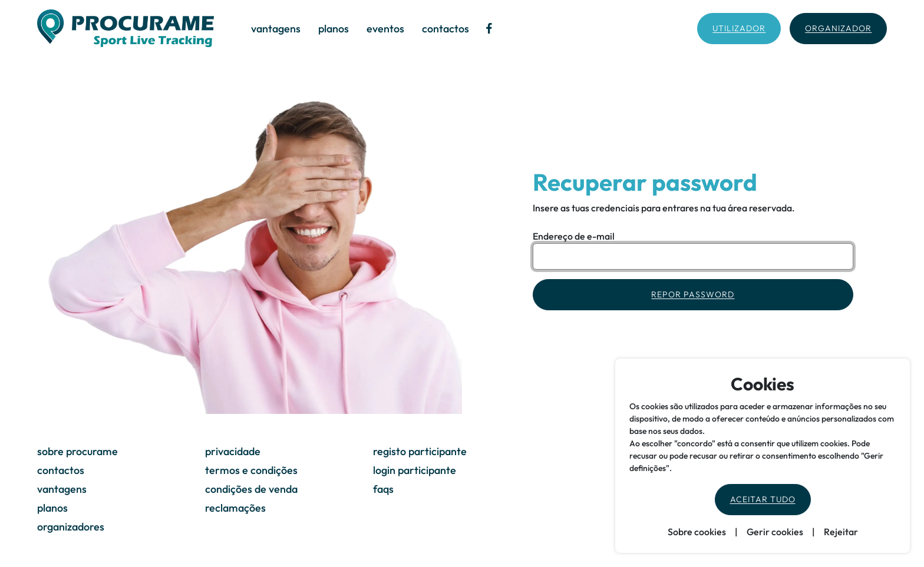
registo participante (420, 451)
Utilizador (739, 28)
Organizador (838, 28)
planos (334, 29)
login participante (415, 470)
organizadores (71, 527)
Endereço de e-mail (574, 236)
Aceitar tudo (763, 499)
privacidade (233, 451)
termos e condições (251, 470)
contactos (445, 29)
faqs (383, 489)
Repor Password (693, 294)
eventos (385, 29)
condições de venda (251, 489)
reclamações (235, 508)
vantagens (276, 29)
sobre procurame (77, 451)
